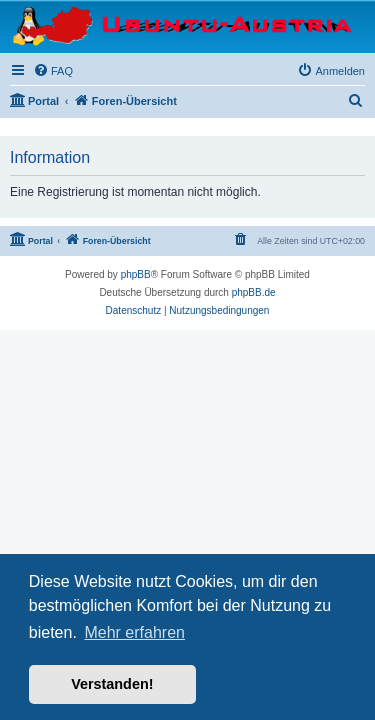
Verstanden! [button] (112, 684)
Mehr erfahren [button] (134, 632)
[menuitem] (53, 71)
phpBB (136, 274)
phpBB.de (254, 292)
